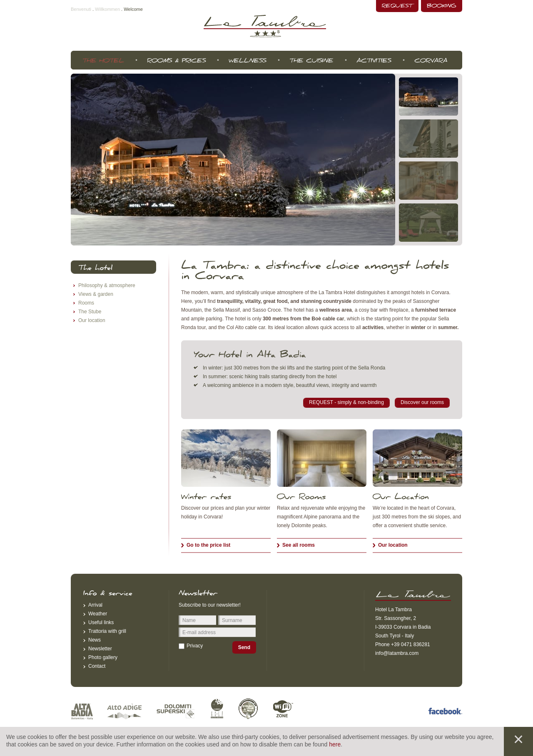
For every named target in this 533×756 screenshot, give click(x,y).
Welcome (133, 9)
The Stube (90, 312)
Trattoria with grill (107, 631)
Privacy (195, 646)
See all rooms (299, 545)
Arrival (95, 605)
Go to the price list (208, 545)
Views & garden (96, 294)
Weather (98, 614)
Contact (97, 666)
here (335, 744)
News (95, 640)
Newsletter (100, 649)
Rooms (86, 303)
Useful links (101, 622)
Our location (393, 545)
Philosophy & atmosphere (107, 285)
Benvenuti (81, 9)
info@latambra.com (397, 653)
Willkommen (107, 9)
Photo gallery (103, 657)
